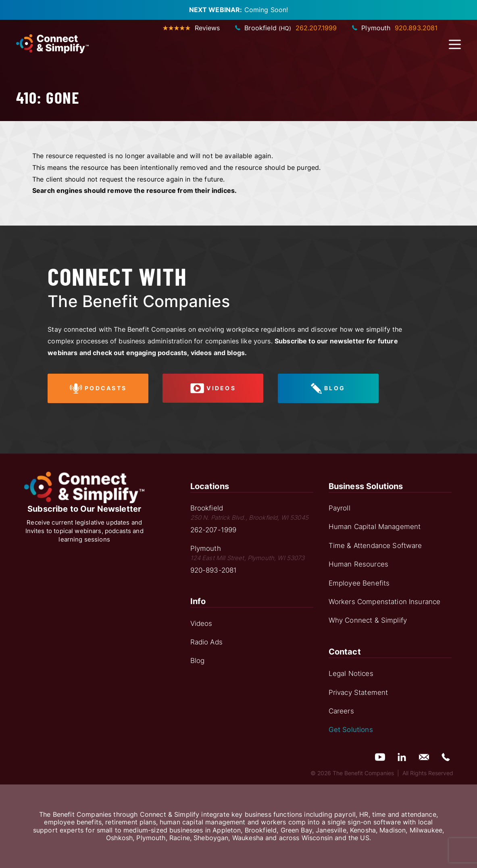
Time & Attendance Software (375, 546)
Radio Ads (206, 642)
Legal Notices (351, 673)
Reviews (191, 28)
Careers (341, 711)
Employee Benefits (359, 583)
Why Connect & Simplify (368, 620)
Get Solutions (351, 730)
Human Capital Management (375, 527)
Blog (198, 661)
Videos (201, 623)
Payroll (340, 508)
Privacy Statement (358, 692)
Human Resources (358, 564)
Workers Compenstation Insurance (385, 602)
